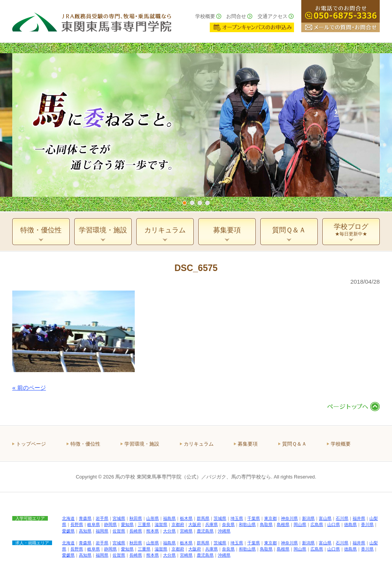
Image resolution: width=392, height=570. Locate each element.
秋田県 (136, 518)
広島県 (317, 524)
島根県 (283, 524)
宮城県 (119, 518)
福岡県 (102, 531)
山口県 (334, 524)
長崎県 (136, 531)
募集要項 (248, 444)
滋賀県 (161, 524)
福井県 (359, 518)
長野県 (77, 524)
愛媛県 (68, 531)
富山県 (325, 518)
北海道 (68, 518)
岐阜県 (94, 524)
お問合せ (236, 16)
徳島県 (350, 524)
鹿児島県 (205, 531)
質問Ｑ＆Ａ (294, 444)
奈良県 (228, 524)
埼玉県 (237, 518)
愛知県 (127, 524)
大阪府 (195, 524)
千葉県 (254, 518)
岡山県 (300, 524)
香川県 (367, 524)
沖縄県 (224, 531)
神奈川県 (289, 518)
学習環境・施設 (142, 444)
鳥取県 (266, 524)
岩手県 (102, 518)
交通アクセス (273, 16)
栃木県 (186, 518)
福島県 (169, 518)
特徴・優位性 (85, 444)
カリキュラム (199, 444)
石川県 (342, 518)
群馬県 (203, 518)
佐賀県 (119, 531)
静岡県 (110, 524)
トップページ (31, 444)
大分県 (169, 531)
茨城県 (220, 518)
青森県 (85, 518)
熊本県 (153, 531)
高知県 (85, 531)
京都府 (178, 524)
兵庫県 (212, 524)
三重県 (144, 524)
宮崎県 (186, 531)
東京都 (270, 518)
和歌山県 (247, 524)
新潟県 (308, 518)
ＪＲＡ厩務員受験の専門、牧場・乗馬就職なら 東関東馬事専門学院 (92, 21)
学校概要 (205, 16)
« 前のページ (29, 388)
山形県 (153, 518)
